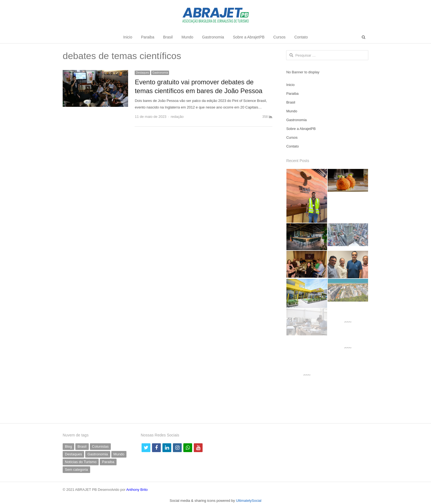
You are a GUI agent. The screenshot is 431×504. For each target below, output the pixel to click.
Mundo (187, 37)
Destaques (142, 73)
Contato (301, 37)
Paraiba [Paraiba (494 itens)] (108, 462)
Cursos (279, 37)
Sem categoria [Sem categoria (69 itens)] (76, 470)
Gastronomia (213, 37)
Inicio (128, 37)
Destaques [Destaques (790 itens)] (73, 454)
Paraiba (148, 37)
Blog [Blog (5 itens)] (68, 446)
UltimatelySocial (248, 501)
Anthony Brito (137, 490)
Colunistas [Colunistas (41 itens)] (100, 446)
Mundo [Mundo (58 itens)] (119, 454)
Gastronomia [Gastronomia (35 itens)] (98, 454)
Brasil (168, 37)
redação (177, 117)
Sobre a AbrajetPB (249, 37)
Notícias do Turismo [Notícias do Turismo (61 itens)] (81, 462)
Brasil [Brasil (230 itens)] (82, 446)
